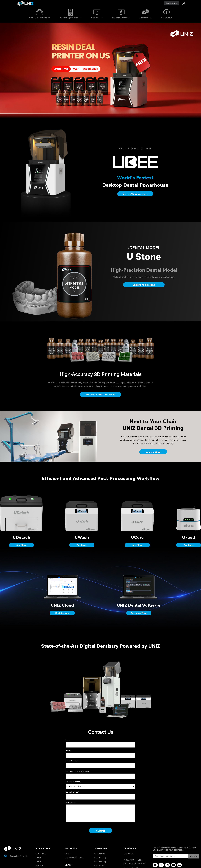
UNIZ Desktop (100, 862)
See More (21, 545)
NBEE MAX (41, 854)
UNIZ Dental (100, 854)
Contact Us (128, 854)
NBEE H (39, 865)
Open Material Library (74, 858)
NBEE (38, 862)
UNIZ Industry (100, 858)
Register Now (62, 613)
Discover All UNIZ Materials (100, 394)
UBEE (38, 858)
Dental (68, 854)
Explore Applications (144, 285)
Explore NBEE (153, 452)
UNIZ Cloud (99, 865)
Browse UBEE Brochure (135, 194)
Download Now (139, 613)
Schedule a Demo (172, 3)
